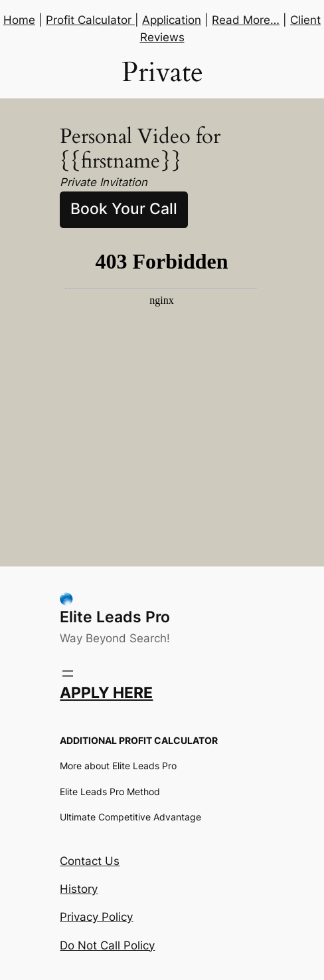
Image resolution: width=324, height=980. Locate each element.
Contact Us (90, 861)
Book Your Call (124, 209)
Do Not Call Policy (107, 945)
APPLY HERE (106, 693)
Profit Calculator (90, 20)
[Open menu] (68, 674)
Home (19, 20)
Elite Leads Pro (115, 617)
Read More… (246, 20)
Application (172, 20)
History (79, 889)
